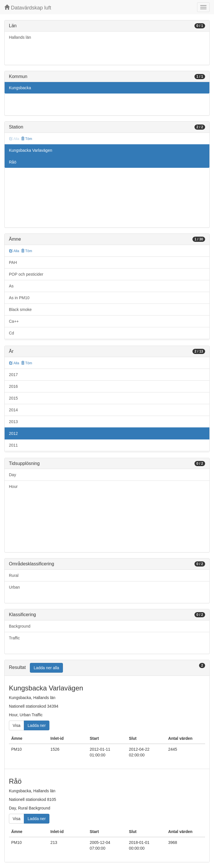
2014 (13, 410)
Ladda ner (37, 725)
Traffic (14, 638)
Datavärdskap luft (28, 8)
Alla (14, 251)
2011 (13, 445)
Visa (17, 725)
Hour (13, 486)
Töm (27, 139)
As (11, 286)
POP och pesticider (26, 274)
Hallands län (20, 37)
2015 (13, 398)
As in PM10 (19, 298)
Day (12, 475)
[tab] (107, 668)
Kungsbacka (20, 88)
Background (20, 626)
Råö (13, 162)
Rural (14, 575)
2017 (13, 375)
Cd (11, 333)
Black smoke (20, 310)
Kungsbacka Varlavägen (31, 150)
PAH (13, 262)
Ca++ (14, 321)
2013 (13, 422)
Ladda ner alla (46, 668)
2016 (13, 386)
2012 (13, 433)
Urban (14, 587)
